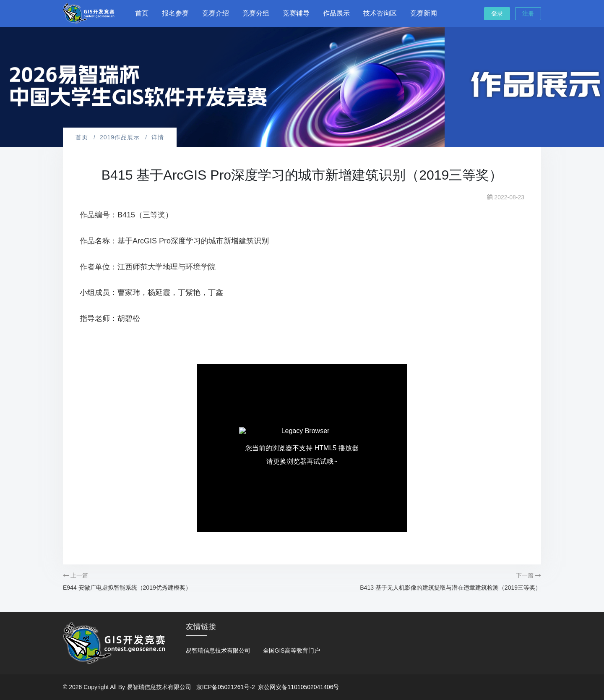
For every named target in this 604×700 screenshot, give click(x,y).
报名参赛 (175, 13)
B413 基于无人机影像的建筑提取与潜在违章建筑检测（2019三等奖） (450, 588)
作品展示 (336, 13)
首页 (142, 13)
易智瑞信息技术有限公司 (218, 650)
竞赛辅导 (296, 13)
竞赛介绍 (216, 13)
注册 (528, 13)
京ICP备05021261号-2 (226, 687)
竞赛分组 (256, 13)
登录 (497, 13)
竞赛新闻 (424, 13)
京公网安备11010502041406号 (298, 687)
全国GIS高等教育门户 (292, 650)
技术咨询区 (380, 13)
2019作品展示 (120, 137)
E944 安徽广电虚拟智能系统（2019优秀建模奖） (127, 588)
